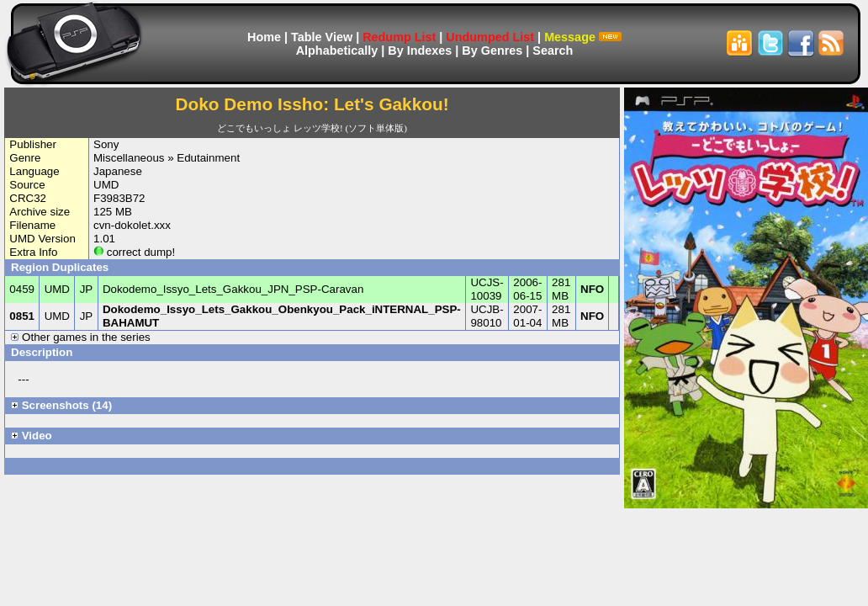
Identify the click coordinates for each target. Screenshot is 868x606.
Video (32, 436)
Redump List (399, 37)
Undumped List (490, 37)
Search (553, 50)
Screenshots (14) (61, 405)
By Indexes (420, 50)
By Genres (492, 50)
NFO (592, 289)
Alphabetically (337, 50)
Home (264, 37)
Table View (322, 37)
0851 (22, 316)
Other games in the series (80, 337)
